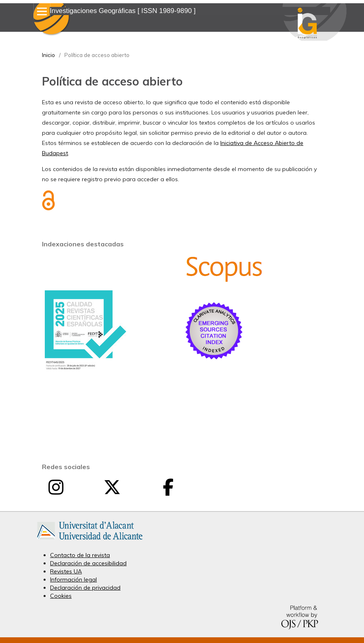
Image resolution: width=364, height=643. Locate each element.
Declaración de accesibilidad (88, 563)
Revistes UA (66, 571)
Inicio (48, 55)
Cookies (61, 596)
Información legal (73, 579)
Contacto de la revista (80, 555)
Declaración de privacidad (85, 588)
